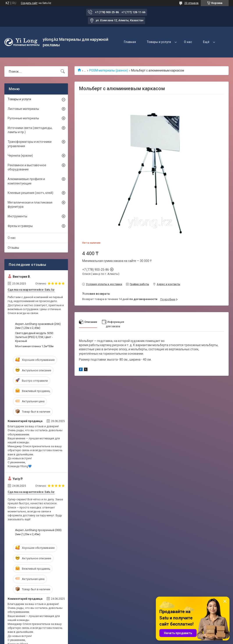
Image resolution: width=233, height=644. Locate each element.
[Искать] (63, 72)
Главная (130, 42)
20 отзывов (191, 3)
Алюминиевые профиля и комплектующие (26, 181)
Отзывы (13, 248)
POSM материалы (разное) (109, 70)
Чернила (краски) (20, 156)
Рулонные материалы (23, 118)
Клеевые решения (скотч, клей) (30, 193)
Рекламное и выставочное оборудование (27, 167)
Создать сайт (29, 3)
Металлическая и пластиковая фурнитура (30, 205)
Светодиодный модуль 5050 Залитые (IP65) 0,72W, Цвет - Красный (34, 337)
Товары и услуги (159, 42)
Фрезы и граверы (20, 226)
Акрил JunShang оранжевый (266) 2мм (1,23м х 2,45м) (38, 326)
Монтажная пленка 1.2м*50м (34, 346)
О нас (188, 42)
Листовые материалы (23, 109)
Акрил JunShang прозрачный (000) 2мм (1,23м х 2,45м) (38, 532)
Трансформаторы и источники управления (30, 144)
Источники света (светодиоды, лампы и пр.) (30, 130)
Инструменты (17, 216)
